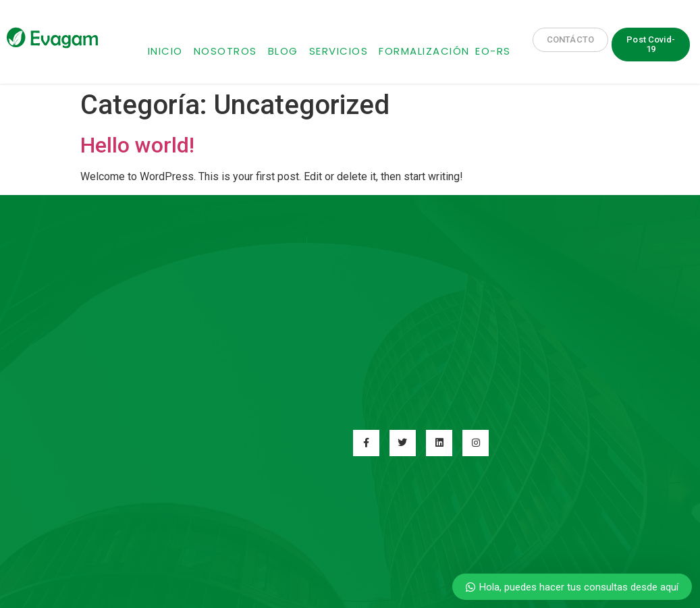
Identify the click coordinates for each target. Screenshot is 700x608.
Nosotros (225, 51)
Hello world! (137, 145)
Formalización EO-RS (445, 51)
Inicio (165, 51)
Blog (283, 51)
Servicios (339, 51)
